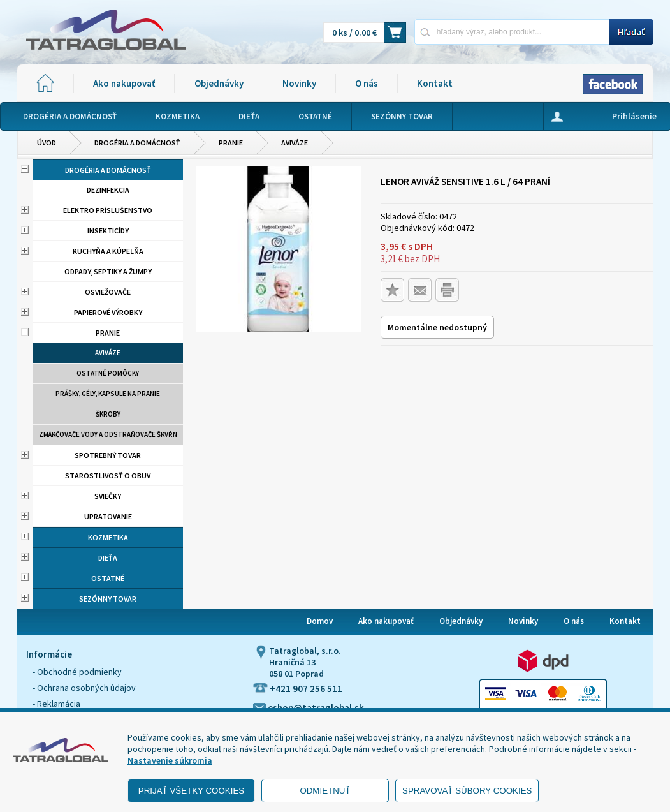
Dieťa (108, 558)
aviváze (295, 143)
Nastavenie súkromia (170, 760)
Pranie (231, 143)
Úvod (47, 143)
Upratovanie (108, 516)
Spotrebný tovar (108, 455)
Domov (320, 621)
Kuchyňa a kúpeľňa (108, 251)
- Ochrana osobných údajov (84, 688)
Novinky (299, 83)
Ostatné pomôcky (108, 373)
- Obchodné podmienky (77, 672)
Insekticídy (108, 231)
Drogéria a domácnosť (137, 143)
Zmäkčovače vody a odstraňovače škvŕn (108, 434)
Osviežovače (108, 292)
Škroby (108, 414)
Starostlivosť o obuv (108, 476)
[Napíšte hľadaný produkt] (512, 32)
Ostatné (108, 578)
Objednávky (219, 83)
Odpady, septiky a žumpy (108, 271)
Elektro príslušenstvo (108, 210)
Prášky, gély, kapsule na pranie (108, 394)
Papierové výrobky (108, 312)
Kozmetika (108, 537)
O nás (367, 83)
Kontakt (435, 83)
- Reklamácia (56, 704)
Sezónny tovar (108, 599)
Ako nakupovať (124, 83)
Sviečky (108, 496)
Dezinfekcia (108, 190)
